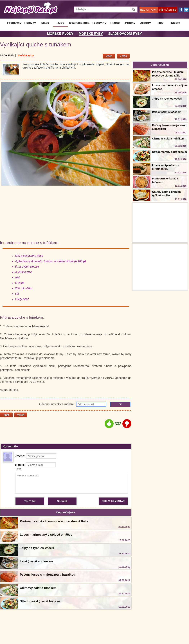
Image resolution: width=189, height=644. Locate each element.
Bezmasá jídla (79, 23)
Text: (18, 469)
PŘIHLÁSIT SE (168, 10)
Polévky (30, 23)
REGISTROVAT (149, 10)
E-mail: (35, 465)
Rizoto (115, 23)
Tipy (160, 23)
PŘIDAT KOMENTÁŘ (113, 501)
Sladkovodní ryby (125, 34)
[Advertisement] (160, 267)
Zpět (109, 56)
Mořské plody (60, 34)
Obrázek (62, 501)
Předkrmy (14, 23)
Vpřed (123, 56)
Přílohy (130, 23)
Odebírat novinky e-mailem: (73, 404)
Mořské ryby (91, 34)
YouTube (30, 501)
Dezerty (145, 23)
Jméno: (36, 456)
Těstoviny (99, 23)
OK (120, 404)
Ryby (60, 23)
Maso (45, 23)
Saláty (175, 23)
